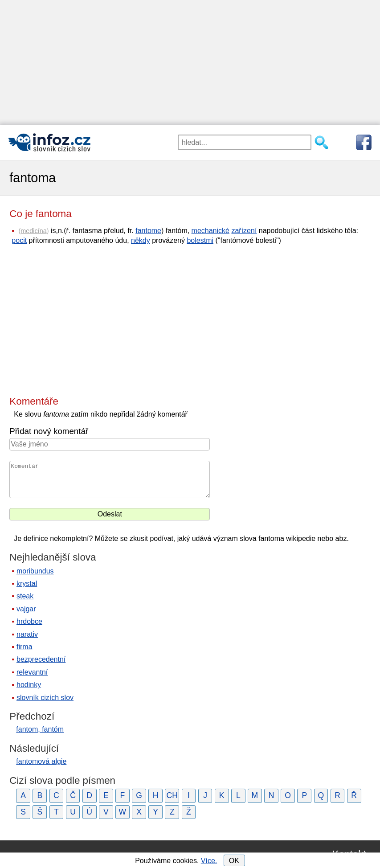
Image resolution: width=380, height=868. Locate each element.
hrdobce (29, 621)
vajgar (26, 609)
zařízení (244, 231)
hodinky (29, 685)
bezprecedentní (41, 659)
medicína (33, 231)
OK (234, 861)
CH (172, 795)
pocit (19, 240)
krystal (27, 583)
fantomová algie (41, 761)
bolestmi (200, 240)
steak (25, 596)
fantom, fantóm (40, 729)
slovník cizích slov (45, 698)
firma (25, 647)
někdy (141, 240)
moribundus (35, 571)
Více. (209, 861)
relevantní (32, 672)
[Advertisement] (190, 62)
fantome (148, 231)
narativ (27, 634)
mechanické (210, 231)
